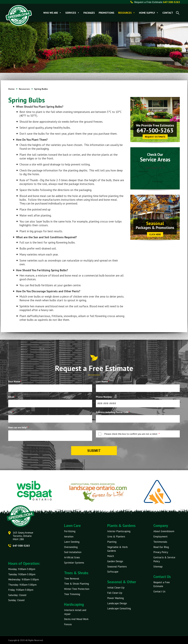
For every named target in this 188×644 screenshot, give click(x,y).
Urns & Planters (116, 537)
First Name (15, 381)
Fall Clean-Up (115, 592)
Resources (127, 13)
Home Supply (149, 13)
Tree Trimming (72, 594)
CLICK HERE (155, 234)
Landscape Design (117, 603)
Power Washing (115, 598)
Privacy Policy (161, 552)
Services (73, 13)
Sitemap (158, 566)
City (11, 412)
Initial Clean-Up (116, 587)
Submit (94, 451)
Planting (112, 542)
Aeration (69, 537)
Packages (89, 13)
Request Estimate (155, 137)
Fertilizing (70, 531)
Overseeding (71, 547)
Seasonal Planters (117, 566)
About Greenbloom (164, 531)
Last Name (102, 381)
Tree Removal (72, 578)
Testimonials (160, 542)
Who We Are (53, 13)
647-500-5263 (155, 130)
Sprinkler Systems (74, 562)
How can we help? (18, 427)
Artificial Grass (72, 557)
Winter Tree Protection (77, 589)
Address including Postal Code (113, 412)
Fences (68, 624)
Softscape (113, 571)
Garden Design (115, 561)
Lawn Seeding (72, 542)
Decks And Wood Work (76, 619)
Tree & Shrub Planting (76, 583)
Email (12, 397)
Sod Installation (73, 552)
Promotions (107, 13)
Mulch (111, 556)
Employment (160, 537)
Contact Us (159, 591)
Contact (168, 13)
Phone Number (104, 397)
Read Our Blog (161, 547)
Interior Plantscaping (119, 531)
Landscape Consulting (119, 608)
